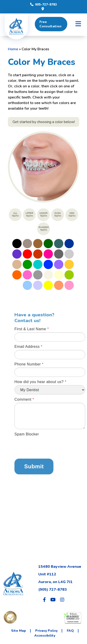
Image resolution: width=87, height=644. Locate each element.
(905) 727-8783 (53, 590)
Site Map (19, 631)
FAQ (70, 631)
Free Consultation (50, 24)
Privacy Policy (46, 631)
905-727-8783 (43, 5)
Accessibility (45, 636)
